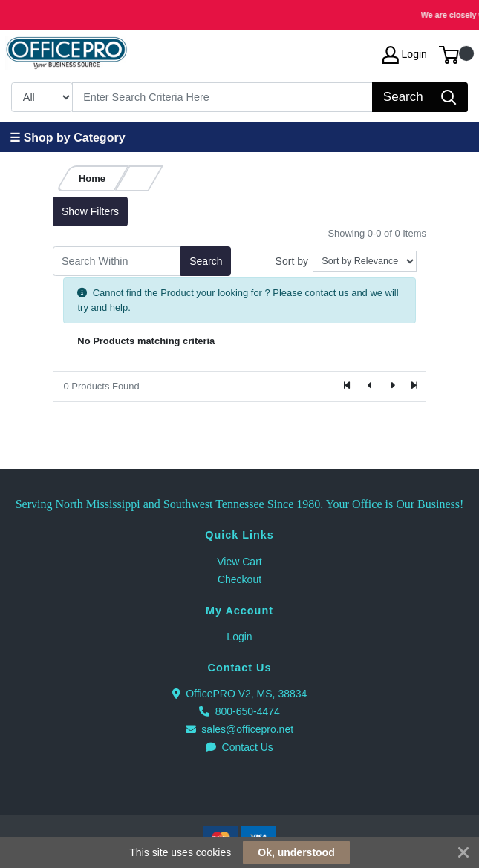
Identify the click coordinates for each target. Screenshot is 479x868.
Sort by (292, 261)
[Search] (223, 97)
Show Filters (90, 211)
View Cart (239, 562)
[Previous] (370, 387)
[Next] (392, 387)
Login (239, 637)
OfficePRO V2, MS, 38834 (240, 694)
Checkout (239, 579)
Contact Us (239, 747)
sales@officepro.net (239, 729)
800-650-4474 (239, 711)
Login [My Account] (405, 55)
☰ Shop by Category (67, 138)
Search (206, 261)
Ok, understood (296, 852)
